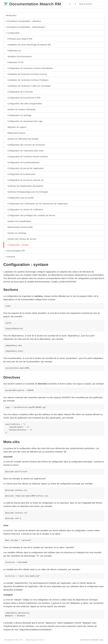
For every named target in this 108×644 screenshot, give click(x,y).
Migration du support (16, 127)
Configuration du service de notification (24, 210)
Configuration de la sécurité (19, 92)
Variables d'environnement (19, 57)
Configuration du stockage (19, 115)
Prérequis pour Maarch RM (19, 39)
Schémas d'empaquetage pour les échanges (27, 192)
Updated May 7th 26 (35, 640)
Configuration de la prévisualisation (23, 163)
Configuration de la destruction (21, 174)
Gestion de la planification (18, 221)
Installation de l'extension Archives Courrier (26, 74)
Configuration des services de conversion (25, 145)
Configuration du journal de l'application (25, 168)
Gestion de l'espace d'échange (21, 110)
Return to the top (14, 640)
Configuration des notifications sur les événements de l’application (37, 204)
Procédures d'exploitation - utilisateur (23, 21)
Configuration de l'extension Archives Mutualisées (29, 68)
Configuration (13, 33)
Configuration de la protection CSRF (23, 98)
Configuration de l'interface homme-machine (27, 157)
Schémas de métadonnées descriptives (24, 186)
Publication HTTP (15, 63)
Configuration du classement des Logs (24, 121)
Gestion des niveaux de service (21, 239)
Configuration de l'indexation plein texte (25, 151)
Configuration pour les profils (20, 198)
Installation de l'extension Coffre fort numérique (28, 86)
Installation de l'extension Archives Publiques (27, 80)
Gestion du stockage (16, 233)
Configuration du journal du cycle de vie (25, 180)
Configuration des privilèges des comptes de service (30, 216)
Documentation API (15, 251)
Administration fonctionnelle (19, 227)
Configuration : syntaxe (17, 245)
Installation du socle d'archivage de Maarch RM (28, 45)
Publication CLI (13, 51)
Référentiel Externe (15, 133)
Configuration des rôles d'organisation (24, 104)
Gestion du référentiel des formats (22, 139)
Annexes (10, 257)
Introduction (11, 15)
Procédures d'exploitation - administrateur (25, 27)
